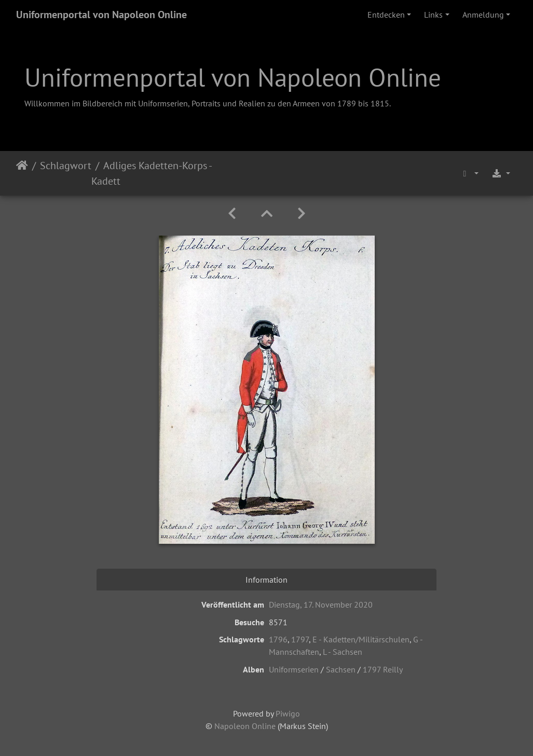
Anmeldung (483, 15)
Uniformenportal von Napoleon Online (101, 15)
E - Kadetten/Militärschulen (361, 639)
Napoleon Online (245, 726)
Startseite (22, 173)
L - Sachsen (343, 652)
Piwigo (288, 713)
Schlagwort (66, 166)
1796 (278, 639)
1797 (300, 639)
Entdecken (386, 15)
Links (433, 15)
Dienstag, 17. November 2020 (321, 604)
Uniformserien (294, 669)
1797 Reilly (383, 669)
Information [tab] (266, 580)
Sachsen (341, 669)
